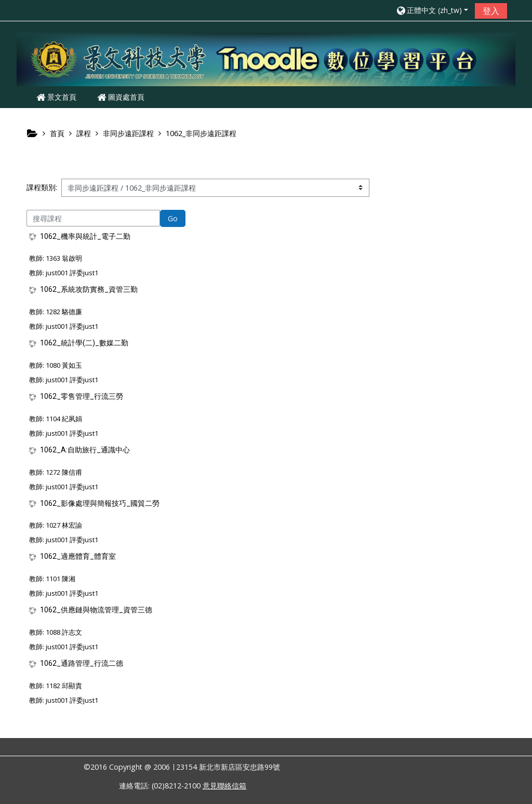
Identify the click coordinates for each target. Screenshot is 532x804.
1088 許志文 (64, 632)
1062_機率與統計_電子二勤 (85, 236)
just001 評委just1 (72, 273)
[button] (432, 10)
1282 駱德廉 (64, 312)
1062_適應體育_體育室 (78, 556)
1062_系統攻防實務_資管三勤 (89, 289)
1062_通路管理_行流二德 (82, 663)
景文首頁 (56, 97)
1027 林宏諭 (64, 525)
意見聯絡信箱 (224, 786)
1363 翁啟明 (64, 258)
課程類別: (42, 187)
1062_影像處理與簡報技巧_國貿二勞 (100, 503)
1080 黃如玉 (64, 365)
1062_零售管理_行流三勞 (82, 396)
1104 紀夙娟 (64, 419)
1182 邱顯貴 (64, 686)
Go (173, 218)
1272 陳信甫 (64, 472)
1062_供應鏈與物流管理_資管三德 (96, 610)
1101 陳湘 (61, 579)
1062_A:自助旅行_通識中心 (85, 450)
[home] (266, 59)
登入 (491, 11)
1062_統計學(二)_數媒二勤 (84, 343)
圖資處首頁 (121, 97)
